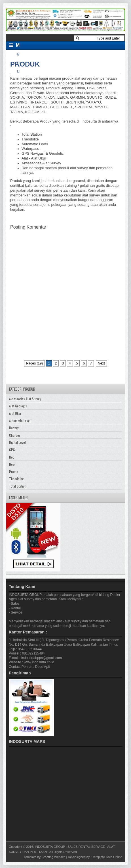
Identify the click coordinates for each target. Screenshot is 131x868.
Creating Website (53, 857)
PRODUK (25, 64)
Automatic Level (20, 421)
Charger (15, 435)
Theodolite (16, 479)
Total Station (18, 486)
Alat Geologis (18, 406)
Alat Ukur (15, 413)
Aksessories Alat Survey (25, 399)
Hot (11, 457)
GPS (12, 450)
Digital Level (17, 442)
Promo (14, 472)
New (12, 464)
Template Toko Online (107, 857)
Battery (14, 428)
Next (101, 363)
